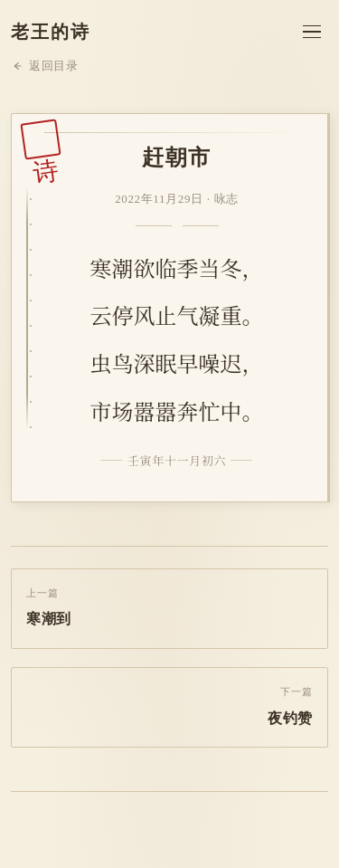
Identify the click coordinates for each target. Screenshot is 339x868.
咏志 (226, 199)
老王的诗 (51, 32)
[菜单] (312, 32)
